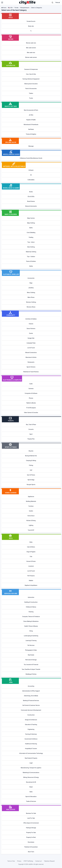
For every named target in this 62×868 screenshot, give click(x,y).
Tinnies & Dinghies (31, 134)
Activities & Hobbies (31, 319)
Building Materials (31, 501)
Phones (31, 398)
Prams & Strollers (31, 261)
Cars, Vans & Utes (31, 74)
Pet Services (31, 645)
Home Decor (31, 516)
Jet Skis (31, 115)
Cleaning (31, 612)
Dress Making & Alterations (31, 621)
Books (31, 192)
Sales (31, 792)
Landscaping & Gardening (31, 636)
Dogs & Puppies (31, 552)
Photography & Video (31, 650)
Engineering (31, 729)
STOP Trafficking (28, 861)
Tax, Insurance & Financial (31, 665)
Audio (31, 384)
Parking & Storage (31, 828)
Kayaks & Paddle (31, 120)
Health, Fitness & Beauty (31, 626)
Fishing (31, 465)
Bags (31, 283)
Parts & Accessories (31, 89)
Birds (31, 542)
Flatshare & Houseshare (31, 847)
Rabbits (31, 581)
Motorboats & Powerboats (31, 125)
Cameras (31, 389)
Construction (31, 715)
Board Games (31, 201)
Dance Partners (31, 329)
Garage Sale (31, 338)
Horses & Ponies (31, 561)
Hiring (31, 631)
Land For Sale (31, 818)
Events (31, 333)
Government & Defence (31, 739)
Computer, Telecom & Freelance (31, 617)
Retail (31, 787)
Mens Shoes (31, 297)
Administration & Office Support (31, 691)
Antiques (31, 170)
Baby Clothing (31, 223)
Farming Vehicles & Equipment (31, 79)
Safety (31, 266)
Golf (31, 470)
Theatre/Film (31, 439)
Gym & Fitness (31, 475)
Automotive (31, 597)
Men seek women (31, 48)
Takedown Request (49, 861)
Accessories (31, 278)
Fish (31, 557)
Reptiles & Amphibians (31, 585)
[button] (2, 2)
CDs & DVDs (31, 197)
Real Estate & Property (31, 758)
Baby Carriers (31, 218)
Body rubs (31, 26)
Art (31, 175)
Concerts (31, 429)
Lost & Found (31, 348)
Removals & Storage (31, 660)
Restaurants (31, 362)
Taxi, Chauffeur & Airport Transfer (31, 669)
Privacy (19, 861)
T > (31, 31)
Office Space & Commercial (31, 823)
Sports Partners (31, 367)
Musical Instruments (31, 206)
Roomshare (31, 842)
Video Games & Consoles (31, 413)
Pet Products (31, 576)
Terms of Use (11, 861)
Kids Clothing (31, 247)
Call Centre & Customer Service (31, 705)
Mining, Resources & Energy (31, 777)
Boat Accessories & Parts (31, 110)
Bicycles (31, 451)
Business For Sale (31, 813)
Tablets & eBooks (31, 403)
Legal (31, 763)
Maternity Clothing (31, 252)
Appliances (31, 497)
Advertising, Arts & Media (31, 696)
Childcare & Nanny (31, 607)
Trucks (31, 98)
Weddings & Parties (31, 674)
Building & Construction (31, 602)
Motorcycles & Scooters (31, 84)
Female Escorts (31, 21)
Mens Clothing (31, 293)
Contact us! (38, 861)
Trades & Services (31, 801)
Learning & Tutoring (31, 641)
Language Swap (31, 343)
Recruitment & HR (31, 782)
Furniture (31, 506)
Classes (31, 324)
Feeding (31, 237)
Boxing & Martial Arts (31, 456)
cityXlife (31, 864)
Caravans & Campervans (31, 69)
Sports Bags (31, 480)
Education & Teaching (31, 725)
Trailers (31, 93)
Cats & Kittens (31, 547)
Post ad (58, 2)
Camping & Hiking (31, 461)
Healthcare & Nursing (31, 744)
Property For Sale (31, 833)
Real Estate (31, 655)
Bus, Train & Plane (31, 425)
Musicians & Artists (31, 357)
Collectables (31, 180)
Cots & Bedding (31, 233)
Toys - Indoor (31, 242)
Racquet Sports (31, 485)
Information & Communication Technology (31, 753)
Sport (31, 434)
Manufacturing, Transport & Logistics (31, 768)
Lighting (31, 525)
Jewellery (31, 288)
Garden (31, 511)
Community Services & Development (31, 710)
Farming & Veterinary (31, 734)
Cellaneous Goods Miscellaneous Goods (31, 158)
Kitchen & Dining (31, 521)
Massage (31, 146)
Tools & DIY (31, 530)
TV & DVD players (31, 408)
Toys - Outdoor (31, 257)
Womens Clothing (31, 302)
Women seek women (31, 57)
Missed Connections (31, 353)
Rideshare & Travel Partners (31, 372)
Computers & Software (31, 393)
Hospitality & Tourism (31, 749)
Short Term (31, 852)
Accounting (31, 686)
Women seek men (31, 43)
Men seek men (31, 53)
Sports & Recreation (31, 797)
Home (5, 8)
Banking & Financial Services (31, 701)
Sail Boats (31, 129)
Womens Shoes (31, 307)
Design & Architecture (31, 720)
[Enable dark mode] (53, 2)
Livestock (31, 566)
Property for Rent (31, 837)
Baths (31, 228)
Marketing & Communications (31, 773)
